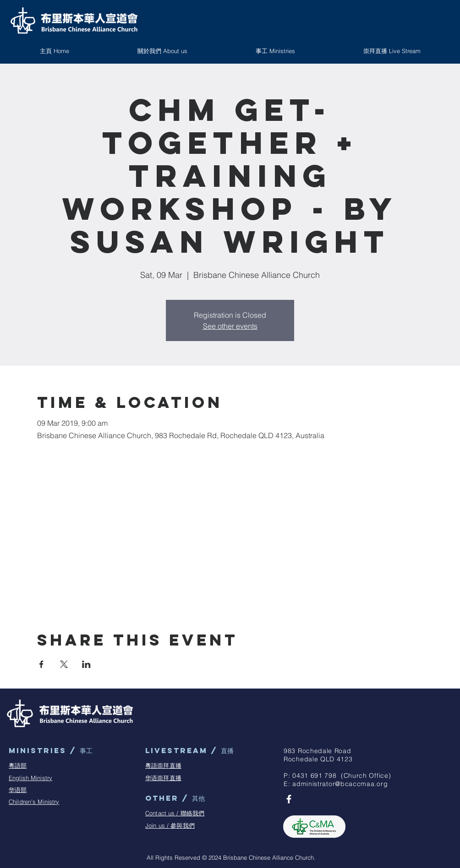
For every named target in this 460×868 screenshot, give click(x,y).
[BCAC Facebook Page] (289, 799)
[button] (275, 51)
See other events (230, 326)
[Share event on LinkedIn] (86, 664)
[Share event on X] (64, 664)
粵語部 (18, 765)
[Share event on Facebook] (41, 664)
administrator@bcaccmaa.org (340, 784)
